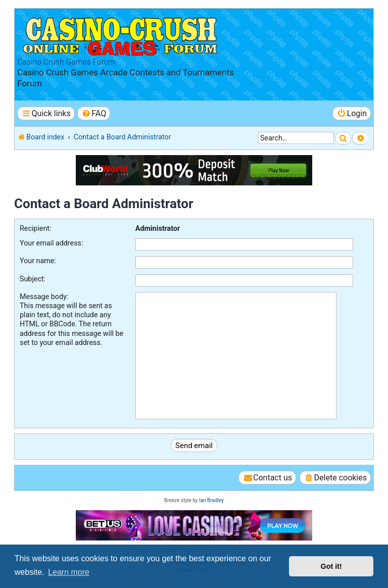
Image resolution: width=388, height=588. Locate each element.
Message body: (44, 297)
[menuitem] (94, 113)
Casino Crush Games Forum (66, 62)
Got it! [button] (331, 566)
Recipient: (35, 228)
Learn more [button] (69, 572)
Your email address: (51, 243)
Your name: (38, 261)
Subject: (33, 279)
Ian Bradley (211, 500)
